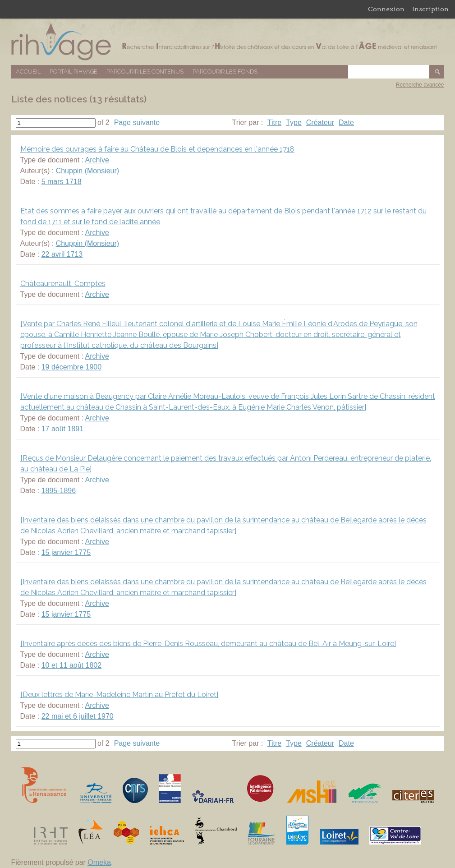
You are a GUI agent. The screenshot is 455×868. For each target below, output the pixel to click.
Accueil (28, 72)
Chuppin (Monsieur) (88, 171)
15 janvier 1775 (66, 552)
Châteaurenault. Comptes (63, 284)
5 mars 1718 (62, 182)
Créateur (320, 122)
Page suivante (137, 122)
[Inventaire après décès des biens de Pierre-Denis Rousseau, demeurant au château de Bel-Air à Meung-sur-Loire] (208, 644)
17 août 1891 (62, 429)
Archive (97, 160)
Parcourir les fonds (225, 72)
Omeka (99, 862)
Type (294, 122)
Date (346, 122)
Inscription (430, 9)
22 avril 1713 (62, 254)
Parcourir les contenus (145, 72)
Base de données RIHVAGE (228, 42)
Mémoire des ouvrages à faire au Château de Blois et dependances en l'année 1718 (157, 149)
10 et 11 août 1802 (71, 665)
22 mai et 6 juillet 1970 (78, 716)
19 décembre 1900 (71, 367)
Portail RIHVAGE (74, 72)
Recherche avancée (420, 85)
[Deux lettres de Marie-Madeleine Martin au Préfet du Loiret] (119, 695)
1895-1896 (59, 491)
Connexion (386, 9)
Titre (274, 122)
